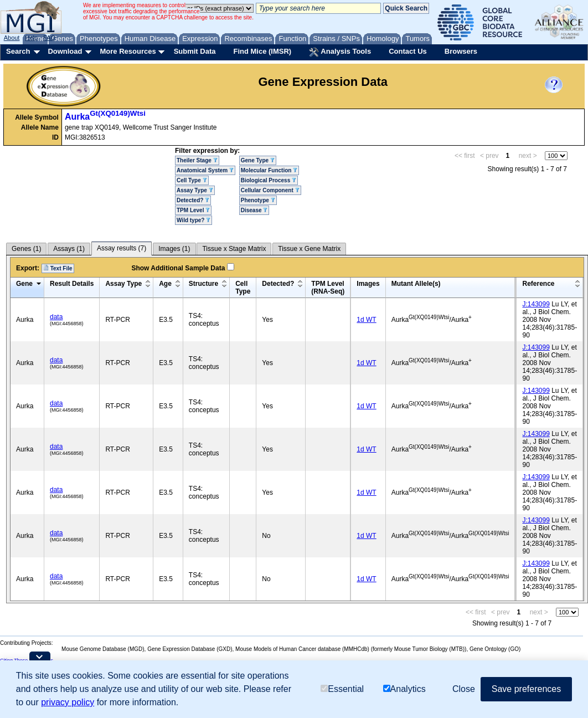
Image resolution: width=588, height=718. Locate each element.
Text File (58, 268)
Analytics (404, 689)
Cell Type (192, 180)
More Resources (128, 51)
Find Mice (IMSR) (262, 51)
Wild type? (194, 220)
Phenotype (258, 200)
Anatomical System (205, 170)
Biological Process (269, 180)
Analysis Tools (340, 52)
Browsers (461, 51)
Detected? (193, 200)
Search (18, 51)
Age (165, 284)
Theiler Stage (197, 160)
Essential (342, 689)
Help (31, 38)
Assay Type (195, 190)
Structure (203, 284)
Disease (254, 210)
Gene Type (258, 160)
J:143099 (536, 304)
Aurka (105, 117)
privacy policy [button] (68, 702)
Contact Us (408, 51)
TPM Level (193, 210)
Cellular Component (270, 190)
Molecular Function (269, 170)
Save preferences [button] (526, 689)
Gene (24, 284)
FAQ (49, 38)
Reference (538, 284)
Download (65, 51)
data (56, 317)
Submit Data (195, 51)
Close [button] (464, 689)
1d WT (366, 320)
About (12, 38)
